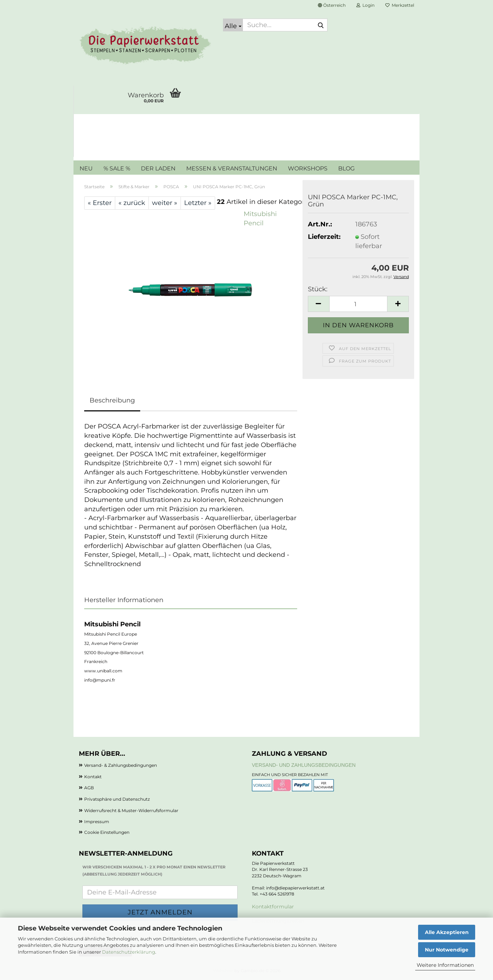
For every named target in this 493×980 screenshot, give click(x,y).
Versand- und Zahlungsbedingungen (304, 765)
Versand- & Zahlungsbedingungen (121, 765)
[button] (332, 5)
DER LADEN (158, 168)
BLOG (346, 168)
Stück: (318, 289)
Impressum (97, 822)
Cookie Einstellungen (107, 832)
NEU (86, 168)
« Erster (100, 203)
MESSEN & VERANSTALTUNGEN (232, 168)
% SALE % (117, 168)
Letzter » (198, 203)
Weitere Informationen (445, 965)
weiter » (165, 203)
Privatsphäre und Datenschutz (117, 799)
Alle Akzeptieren (447, 932)
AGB (89, 788)
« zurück (132, 203)
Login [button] (365, 5)
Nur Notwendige (447, 950)
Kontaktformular (273, 907)
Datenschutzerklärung (129, 952)
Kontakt (93, 777)
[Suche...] (233, 25)
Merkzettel (400, 5)
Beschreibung (112, 400)
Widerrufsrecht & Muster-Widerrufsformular (131, 810)
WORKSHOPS (308, 168)
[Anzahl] (358, 304)
